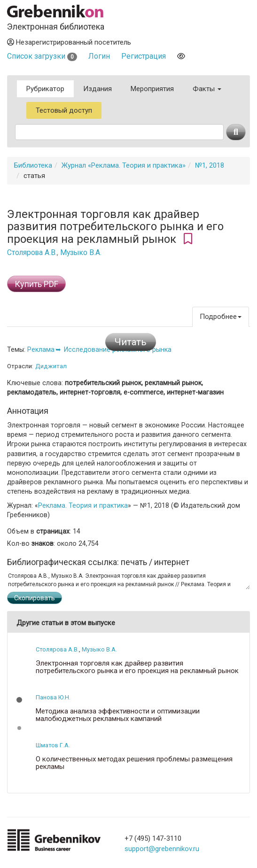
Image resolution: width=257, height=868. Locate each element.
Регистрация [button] (144, 56)
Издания (97, 89)
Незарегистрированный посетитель (69, 42)
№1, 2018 (210, 165)
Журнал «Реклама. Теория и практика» (124, 165)
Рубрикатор (45, 89)
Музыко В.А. (81, 253)
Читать (131, 342)
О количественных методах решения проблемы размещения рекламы (134, 763)
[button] (19, 700)
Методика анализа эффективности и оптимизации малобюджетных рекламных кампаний (118, 715)
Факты (207, 89)
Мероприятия (152, 89)
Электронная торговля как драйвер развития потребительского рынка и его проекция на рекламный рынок (137, 667)
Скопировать (35, 598)
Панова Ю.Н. (53, 697)
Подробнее (221, 317)
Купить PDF (36, 284)
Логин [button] (99, 56)
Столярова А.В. (32, 253)
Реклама (41, 349)
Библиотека (33, 165)
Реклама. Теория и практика (83, 505)
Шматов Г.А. (53, 745)
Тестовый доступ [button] (64, 110)
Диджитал (51, 366)
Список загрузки (42, 56)
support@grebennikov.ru (162, 849)
